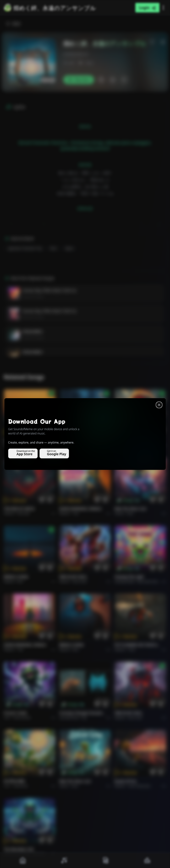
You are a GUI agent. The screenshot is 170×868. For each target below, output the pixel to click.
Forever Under (16, 713)
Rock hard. (80, 581)
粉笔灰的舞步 (33, 331)
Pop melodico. (27, 445)
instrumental (22, 718)
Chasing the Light (129, 577)
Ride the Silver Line (130, 509)
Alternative (81, 445)
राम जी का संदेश (14, 781)
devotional (21, 786)
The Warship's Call (19, 849)
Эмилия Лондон (33, 297)
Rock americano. (140, 786)
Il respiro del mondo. (21, 441)
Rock (54, 248)
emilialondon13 (76, 54)
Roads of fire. (126, 781)
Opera (69, 248)
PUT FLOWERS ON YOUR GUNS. (137, 645)
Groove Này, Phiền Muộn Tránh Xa (49, 290)
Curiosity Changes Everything (82, 713)
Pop (76, 513)
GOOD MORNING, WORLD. (81, 509)
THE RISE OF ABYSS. (130, 441)
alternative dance (149, 581)
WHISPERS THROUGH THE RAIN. (82, 441)
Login (147, 8)
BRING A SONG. (16, 577)
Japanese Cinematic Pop (25, 248)
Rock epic (134, 445)
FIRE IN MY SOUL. (74, 577)
